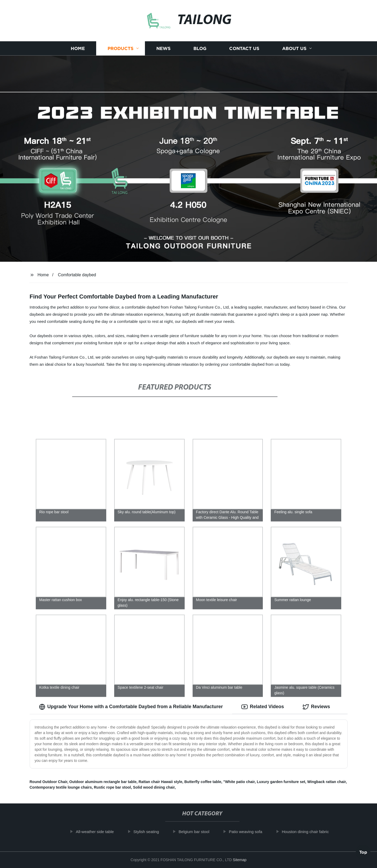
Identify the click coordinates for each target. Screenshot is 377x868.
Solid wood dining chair (154, 787)
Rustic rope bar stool (112, 787)
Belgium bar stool (197, 832)
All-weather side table (98, 832)
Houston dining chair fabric (309, 832)
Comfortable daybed (77, 275)
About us (294, 48)
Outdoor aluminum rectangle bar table (103, 782)
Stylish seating (150, 832)
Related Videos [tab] (263, 707)
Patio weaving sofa (249, 832)
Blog (200, 48)
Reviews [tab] (316, 707)
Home (78, 48)
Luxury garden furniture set (281, 782)
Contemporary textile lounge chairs (61, 787)
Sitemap (240, 860)
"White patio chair (239, 782)
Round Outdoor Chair (48, 782)
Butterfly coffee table (203, 782)
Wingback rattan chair (327, 782)
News (163, 48)
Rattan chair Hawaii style (160, 782)
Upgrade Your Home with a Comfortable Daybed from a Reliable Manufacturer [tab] (131, 707)
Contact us (244, 48)
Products (121, 48)
